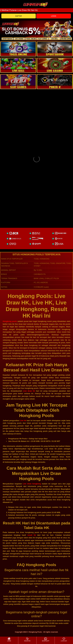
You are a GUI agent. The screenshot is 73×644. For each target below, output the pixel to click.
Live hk (23, 421)
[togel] (18, 49)
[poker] (18, 82)
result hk (32, 535)
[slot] (55, 49)
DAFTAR (19, 16)
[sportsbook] (18, 65)
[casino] (55, 65)
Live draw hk (29, 391)
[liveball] (55, 82)
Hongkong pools (10, 321)
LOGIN (54, 16)
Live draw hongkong (32, 484)
